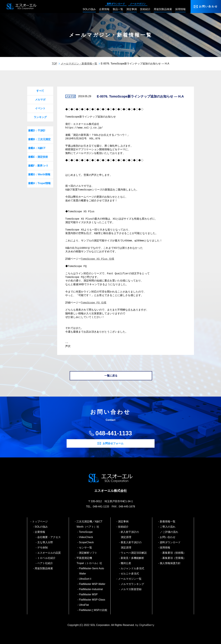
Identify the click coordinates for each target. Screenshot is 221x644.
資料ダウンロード (116, 4)
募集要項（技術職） (174, 553)
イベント (40, 108)
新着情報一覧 (168, 521)
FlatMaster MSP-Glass (92, 600)
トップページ (40, 521)
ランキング (40, 117)
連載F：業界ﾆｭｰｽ (38, 166)
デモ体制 (43, 548)
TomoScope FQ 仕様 (94, 303)
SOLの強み (41, 527)
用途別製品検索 (44, 568)
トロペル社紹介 (46, 558)
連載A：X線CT (37, 148)
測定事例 (123, 521)
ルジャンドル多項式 (132, 568)
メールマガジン (138, 4)
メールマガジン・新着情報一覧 (79, 64)
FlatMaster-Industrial (91, 589)
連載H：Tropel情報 (39, 183)
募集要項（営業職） (174, 558)
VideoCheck (86, 537)
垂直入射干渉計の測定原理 (131, 545)
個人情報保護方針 (170, 563)
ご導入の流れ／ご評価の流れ (169, 529)
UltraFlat (84, 605)
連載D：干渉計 (37, 130)
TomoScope (86, 532)
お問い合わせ (208, 6)
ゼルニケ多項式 (130, 574)
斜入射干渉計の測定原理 (130, 535)
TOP (54, 64)
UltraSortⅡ (86, 579)
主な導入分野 (45, 542)
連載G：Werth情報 (39, 174)
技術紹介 (123, 527)
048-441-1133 (114, 433)
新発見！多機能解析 (132, 558)
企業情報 (40, 532)
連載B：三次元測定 (39, 139)
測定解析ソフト (88, 553)
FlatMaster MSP (88, 594)
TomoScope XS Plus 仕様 (98, 259)
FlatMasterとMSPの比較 (93, 610)
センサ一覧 (86, 548)
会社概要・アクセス (49, 537)
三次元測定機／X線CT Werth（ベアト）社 (91, 524)
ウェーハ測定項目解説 (134, 553)
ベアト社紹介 (45, 563)
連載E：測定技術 (38, 157)
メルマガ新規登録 (131, 589)
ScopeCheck (86, 542)
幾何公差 (126, 563)
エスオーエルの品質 (49, 553)
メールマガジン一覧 (130, 579)
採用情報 (165, 548)
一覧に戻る (111, 376)
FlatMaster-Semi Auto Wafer (92, 571)
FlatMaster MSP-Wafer (92, 584)
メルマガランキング (132, 584)
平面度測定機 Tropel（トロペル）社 (89, 561)
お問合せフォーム (113, 443)
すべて (40, 91)
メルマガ (40, 100)
